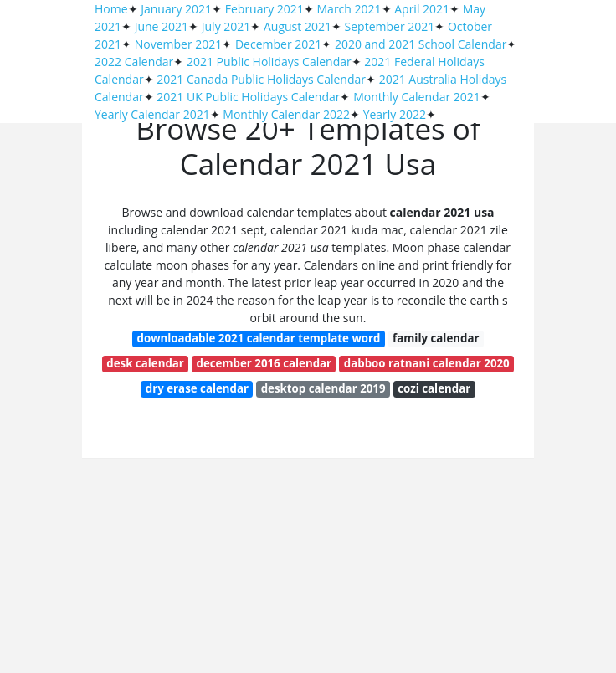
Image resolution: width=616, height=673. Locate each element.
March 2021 (349, 9)
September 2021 (390, 26)
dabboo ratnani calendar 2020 (427, 363)
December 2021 (278, 44)
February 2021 (264, 9)
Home (111, 9)
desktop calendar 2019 (323, 388)
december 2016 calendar (264, 363)
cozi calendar (434, 388)
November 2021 (179, 44)
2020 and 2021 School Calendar (421, 44)
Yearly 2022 (395, 114)
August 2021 (298, 26)
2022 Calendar (134, 62)
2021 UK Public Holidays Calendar (248, 97)
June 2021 (162, 26)
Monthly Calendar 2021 (417, 97)
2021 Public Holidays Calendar (269, 62)
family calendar (436, 338)
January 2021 (176, 9)
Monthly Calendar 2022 (286, 114)
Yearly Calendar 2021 (152, 114)
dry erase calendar (197, 388)
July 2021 (226, 26)
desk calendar (145, 363)
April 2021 (422, 9)
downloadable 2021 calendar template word (259, 338)
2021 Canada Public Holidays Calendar (261, 79)
